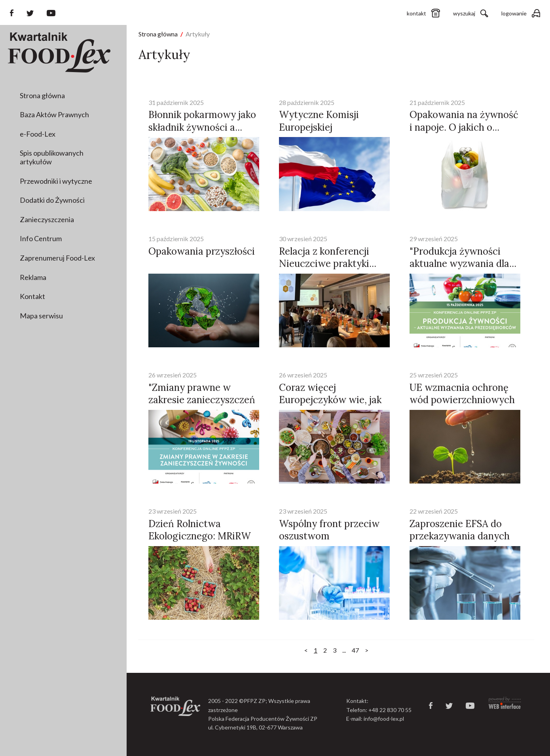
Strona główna (42, 95)
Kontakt (32, 296)
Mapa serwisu (41, 316)
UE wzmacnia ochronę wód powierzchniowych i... (462, 400)
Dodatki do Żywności (52, 200)
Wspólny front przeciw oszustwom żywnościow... (329, 536)
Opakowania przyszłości (202, 251)
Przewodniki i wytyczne (56, 181)
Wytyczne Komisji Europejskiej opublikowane (319, 127)
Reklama (33, 277)
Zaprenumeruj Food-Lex (57, 258)
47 (355, 650)
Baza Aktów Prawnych (54, 114)
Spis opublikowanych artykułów (52, 157)
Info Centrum (41, 238)
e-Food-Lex (38, 134)
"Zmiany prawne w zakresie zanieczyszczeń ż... (202, 400)
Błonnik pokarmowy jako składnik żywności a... (202, 121)
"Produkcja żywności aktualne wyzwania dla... (463, 257)
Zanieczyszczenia (47, 219)
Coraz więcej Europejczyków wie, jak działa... (330, 400)
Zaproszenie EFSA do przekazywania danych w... (460, 536)
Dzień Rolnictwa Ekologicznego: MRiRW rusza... (200, 536)
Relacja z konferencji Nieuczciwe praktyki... (328, 257)
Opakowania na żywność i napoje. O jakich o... (464, 121)
